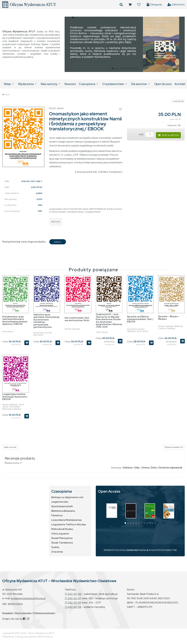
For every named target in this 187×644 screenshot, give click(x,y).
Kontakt (180, 84)
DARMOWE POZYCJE (138, 550)
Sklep (7, 84)
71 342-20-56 (73, 594)
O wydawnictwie (113, 84)
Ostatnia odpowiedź (170, 468)
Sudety (55, 547)
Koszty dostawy (23, 613)
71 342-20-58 (73, 607)
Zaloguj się (154, 5)
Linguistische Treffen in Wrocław (69, 524)
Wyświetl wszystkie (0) (174, 447)
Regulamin (8, 613)
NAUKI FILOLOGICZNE (72, 209)
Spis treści (56, 222)
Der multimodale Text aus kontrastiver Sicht (77, 319)
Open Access (163, 84)
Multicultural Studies (62, 529)
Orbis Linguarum (60, 534)
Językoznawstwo (56, 209)
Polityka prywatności (44, 613)
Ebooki (85, 209)
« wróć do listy (178, 101)
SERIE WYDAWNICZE (98, 209)
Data (154, 468)
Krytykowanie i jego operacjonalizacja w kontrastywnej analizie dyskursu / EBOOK (15, 320)
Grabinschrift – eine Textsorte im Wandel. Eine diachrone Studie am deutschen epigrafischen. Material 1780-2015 (109, 321)
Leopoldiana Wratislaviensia (66, 520)
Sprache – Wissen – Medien (169, 318)
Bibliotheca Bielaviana (63, 511)
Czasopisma (87, 84)
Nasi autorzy (49, 84)
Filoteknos (57, 515)
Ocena (145, 468)
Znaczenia (57, 552)
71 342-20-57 (73, 598)
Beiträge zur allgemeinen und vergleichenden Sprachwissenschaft (67, 502)
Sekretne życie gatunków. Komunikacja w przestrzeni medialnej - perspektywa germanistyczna (46, 321)
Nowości (70, 84)
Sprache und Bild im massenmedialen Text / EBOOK (140, 319)
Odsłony (127, 468)
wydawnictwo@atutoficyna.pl (28, 598)
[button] (68, 44)
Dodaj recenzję (10, 447)
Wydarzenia (26, 84)
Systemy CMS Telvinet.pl (40, 637)
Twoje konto (8, 637)
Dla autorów (139, 84)
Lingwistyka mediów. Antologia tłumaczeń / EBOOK (15, 397)
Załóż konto (176, 5)
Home (7, 95)
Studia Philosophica (62, 538)
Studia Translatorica (62, 543)
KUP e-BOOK (168, 135)
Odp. (137, 468)
